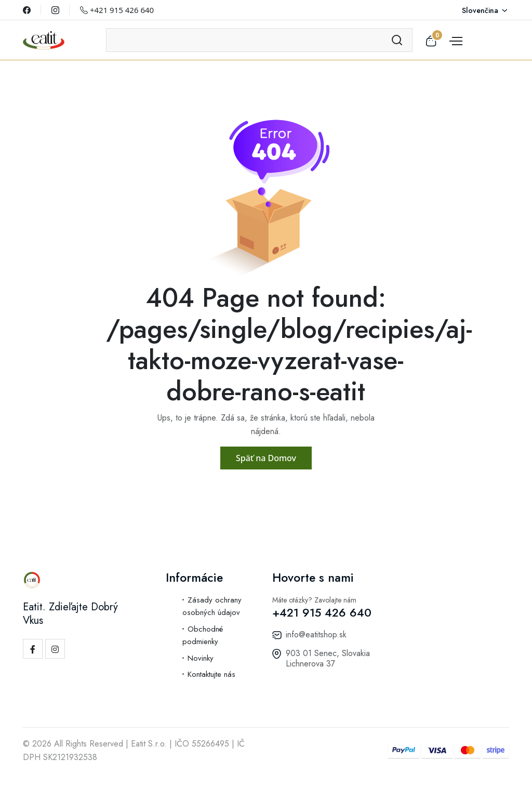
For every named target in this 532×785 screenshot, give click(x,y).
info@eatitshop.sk (316, 634)
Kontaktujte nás (211, 674)
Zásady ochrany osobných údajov (212, 606)
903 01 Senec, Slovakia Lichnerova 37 (328, 658)
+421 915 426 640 (117, 10)
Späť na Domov (266, 458)
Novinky (201, 658)
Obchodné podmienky (203, 636)
